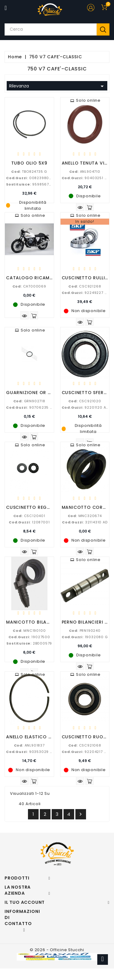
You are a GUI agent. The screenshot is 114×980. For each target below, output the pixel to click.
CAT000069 (29, 286)
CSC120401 (29, 516)
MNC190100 (29, 631)
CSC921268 (85, 286)
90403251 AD (86, 178)
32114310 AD (85, 522)
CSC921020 (85, 401)
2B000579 (29, 643)
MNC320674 (85, 516)
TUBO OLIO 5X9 (29, 163)
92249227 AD (86, 293)
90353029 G (29, 752)
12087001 (29, 522)
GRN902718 (29, 401)
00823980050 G (33, 178)
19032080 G (85, 637)
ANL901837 (29, 745)
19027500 (29, 637)
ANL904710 (85, 172)
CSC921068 (85, 745)
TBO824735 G (29, 172)
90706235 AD (30, 407)
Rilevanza (57, 86)
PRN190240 (85, 631)
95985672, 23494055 (39, 184)
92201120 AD (85, 407)
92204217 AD (85, 752)
